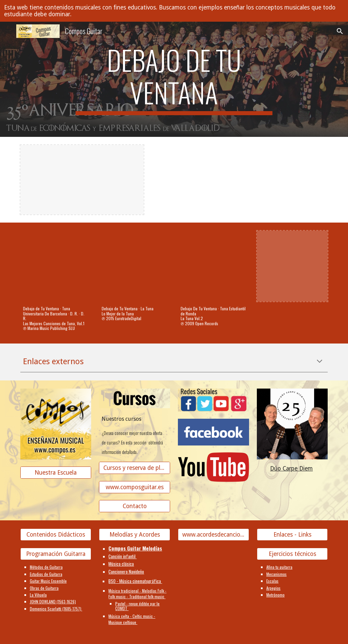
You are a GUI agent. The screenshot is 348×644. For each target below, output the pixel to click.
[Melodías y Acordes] (135, 535)
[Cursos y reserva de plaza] (135, 468)
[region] (174, 11)
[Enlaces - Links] (292, 535)
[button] (8, 31)
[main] (174, 79)
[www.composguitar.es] (135, 487)
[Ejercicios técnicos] (292, 554)
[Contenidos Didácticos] (56, 535)
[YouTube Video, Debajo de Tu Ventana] (56, 266)
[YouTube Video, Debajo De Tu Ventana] (213, 266)
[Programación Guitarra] (56, 554)
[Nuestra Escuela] (56, 473)
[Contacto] (135, 506)
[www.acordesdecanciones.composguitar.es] (213, 535)
